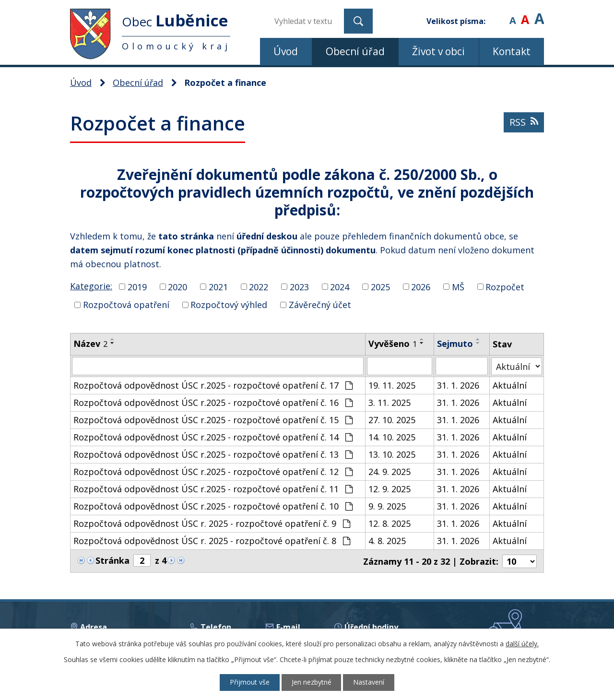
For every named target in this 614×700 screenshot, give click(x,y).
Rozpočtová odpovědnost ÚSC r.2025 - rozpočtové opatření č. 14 (213, 437)
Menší (513, 14)
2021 (218, 286)
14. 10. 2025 (392, 437)
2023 (299, 286)
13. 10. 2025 (392, 454)
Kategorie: (91, 286)
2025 (380, 286)
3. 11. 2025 (390, 403)
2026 (421, 286)
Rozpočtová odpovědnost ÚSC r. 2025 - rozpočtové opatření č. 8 (212, 541)
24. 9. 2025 (390, 472)
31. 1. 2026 (458, 385)
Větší (539, 14)
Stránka (112, 560)
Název (90, 344)
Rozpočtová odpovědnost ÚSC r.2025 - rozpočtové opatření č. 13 (213, 454)
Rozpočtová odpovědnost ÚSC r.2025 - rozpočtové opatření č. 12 (213, 472)
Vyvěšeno (393, 344)
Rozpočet (505, 286)
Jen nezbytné (312, 682)
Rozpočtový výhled (229, 305)
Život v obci (438, 51)
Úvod (286, 51)
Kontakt (512, 51)
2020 (177, 286)
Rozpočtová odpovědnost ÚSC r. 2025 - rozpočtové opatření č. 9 (212, 523)
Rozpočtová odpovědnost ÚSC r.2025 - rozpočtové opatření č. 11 (213, 489)
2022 (259, 286)
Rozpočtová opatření (126, 305)
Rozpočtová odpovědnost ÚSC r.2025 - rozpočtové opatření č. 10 (213, 506)
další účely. (522, 644)
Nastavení (369, 682)
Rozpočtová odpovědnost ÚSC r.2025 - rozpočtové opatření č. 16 (213, 403)
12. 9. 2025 (390, 489)
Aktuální (510, 385)
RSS (524, 123)
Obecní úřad (355, 51)
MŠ (458, 286)
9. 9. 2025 (388, 506)
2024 (340, 286)
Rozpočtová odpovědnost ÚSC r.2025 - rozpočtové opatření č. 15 (213, 420)
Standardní (525, 14)
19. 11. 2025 (392, 385)
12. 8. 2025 (390, 523)
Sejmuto (455, 344)
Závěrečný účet (320, 305)
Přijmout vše (250, 682)
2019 (137, 286)
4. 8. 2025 (388, 541)
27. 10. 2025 (392, 420)
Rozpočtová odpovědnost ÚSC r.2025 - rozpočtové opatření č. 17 (213, 385)
